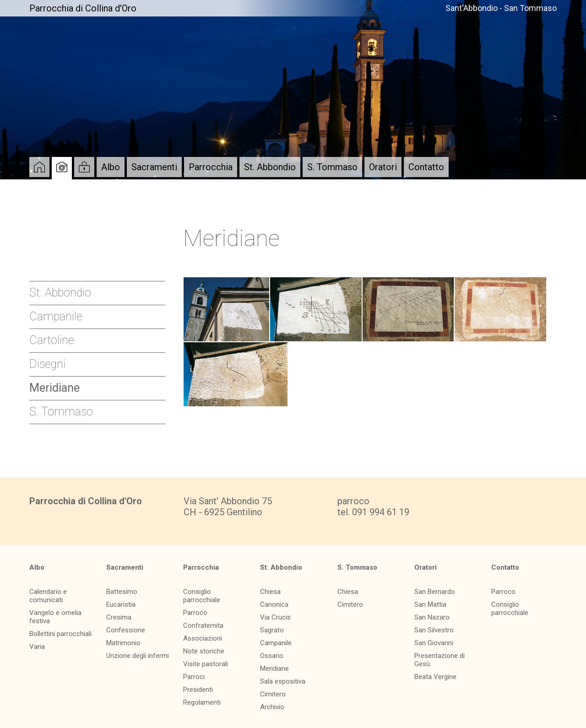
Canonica (274, 604)
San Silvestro (434, 630)
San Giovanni (434, 643)
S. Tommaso (332, 167)
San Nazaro (432, 617)
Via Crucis (275, 617)
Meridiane (54, 388)
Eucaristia (121, 604)
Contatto (426, 167)
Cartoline (52, 340)
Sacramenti (154, 167)
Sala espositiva (283, 681)
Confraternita (203, 626)
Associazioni (203, 638)
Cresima (119, 617)
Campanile (56, 316)
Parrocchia (211, 167)
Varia (37, 647)
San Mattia (430, 604)
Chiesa (270, 592)
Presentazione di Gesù (439, 660)
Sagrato (272, 630)
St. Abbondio (270, 167)
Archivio (272, 707)
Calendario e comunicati (48, 596)
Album (62, 167)
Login (84, 167)
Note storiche (204, 651)
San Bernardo (435, 592)
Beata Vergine (435, 677)
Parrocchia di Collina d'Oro (83, 8)
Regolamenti (202, 702)
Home (39, 167)
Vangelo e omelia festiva (55, 617)
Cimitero (273, 694)
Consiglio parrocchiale (202, 596)
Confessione (126, 630)
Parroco (195, 613)
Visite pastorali (206, 664)
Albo (111, 167)
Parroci (194, 677)
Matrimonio (123, 643)
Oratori (383, 167)
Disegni (47, 364)
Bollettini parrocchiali (60, 634)
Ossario (272, 656)
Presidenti (198, 690)
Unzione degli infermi (138, 656)
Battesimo (122, 592)
